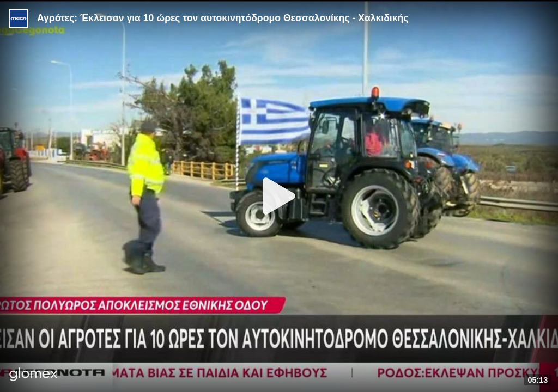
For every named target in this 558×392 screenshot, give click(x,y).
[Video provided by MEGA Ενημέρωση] (19, 19)
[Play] (279, 196)
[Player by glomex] (34, 375)
